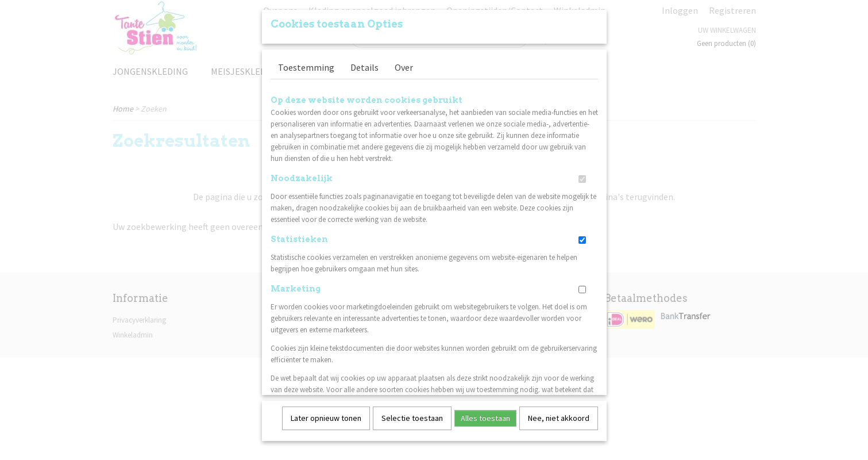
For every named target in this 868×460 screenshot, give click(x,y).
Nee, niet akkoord (559, 414)
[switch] (582, 175)
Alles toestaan (485, 414)
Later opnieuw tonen (326, 414)
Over (404, 63)
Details (364, 63)
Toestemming (306, 63)
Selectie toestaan (412, 414)
